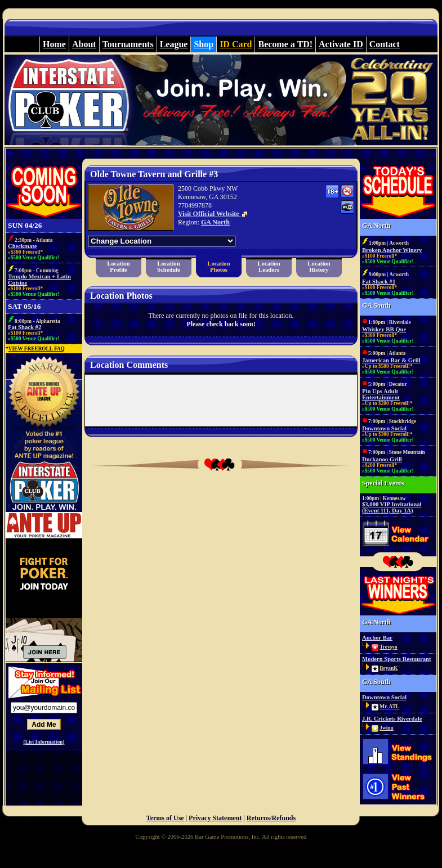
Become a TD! (285, 44)
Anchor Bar (377, 638)
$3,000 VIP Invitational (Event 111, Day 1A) (392, 507)
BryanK (389, 668)
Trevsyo (388, 647)
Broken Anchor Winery (392, 250)
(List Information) (44, 742)
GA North (215, 222)
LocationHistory (319, 267)
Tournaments (128, 44)
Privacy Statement (215, 818)
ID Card (236, 44)
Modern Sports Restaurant (397, 659)
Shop (204, 44)
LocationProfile (118, 267)
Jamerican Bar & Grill (391, 360)
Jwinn (386, 728)
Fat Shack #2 (24, 327)
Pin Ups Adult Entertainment (381, 394)
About (84, 44)
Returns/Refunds (271, 818)
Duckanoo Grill (382, 459)
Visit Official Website (213, 214)
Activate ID (341, 44)
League (174, 44)
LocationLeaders (269, 267)
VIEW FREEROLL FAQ (37, 349)
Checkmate (23, 246)
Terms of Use (165, 818)
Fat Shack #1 (379, 282)
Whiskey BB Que (384, 329)
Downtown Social (384, 428)
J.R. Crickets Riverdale (392, 719)
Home (54, 44)
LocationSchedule (169, 267)
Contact (385, 44)
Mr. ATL (389, 707)
